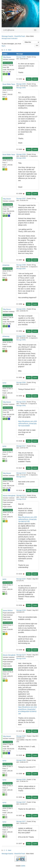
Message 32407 (21, 802)
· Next (9, 50)
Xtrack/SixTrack (20, 36)
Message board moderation (10, 39)
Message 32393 (21, 780)
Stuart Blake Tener (9, 84)
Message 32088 (21, 265)
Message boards (7, 36)
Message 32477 (21, 822)
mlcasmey (6, 265)
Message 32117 (21, 446)
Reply (29, 79)
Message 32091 (21, 309)
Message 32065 (21, 84)
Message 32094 (21, 383)
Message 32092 (21, 336)
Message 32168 (21, 610)
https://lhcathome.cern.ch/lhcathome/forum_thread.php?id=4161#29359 (27, 424)
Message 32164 (21, 579)
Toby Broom (7, 57)
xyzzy (4, 383)
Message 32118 (21, 473)
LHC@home (9, 30)
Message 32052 (21, 57)
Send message (8, 63)
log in (3, 46)
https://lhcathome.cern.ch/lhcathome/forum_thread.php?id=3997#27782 (27, 519)
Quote (35, 79)
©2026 (20, 866)
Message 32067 (21, 199)
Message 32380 (21, 760)
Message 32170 (21, 655)
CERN (23, 866)
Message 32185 (21, 736)
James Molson (8, 611)
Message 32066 (21, 154)
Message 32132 (21, 495)
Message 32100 (21, 402)
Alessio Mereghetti (9, 496)
